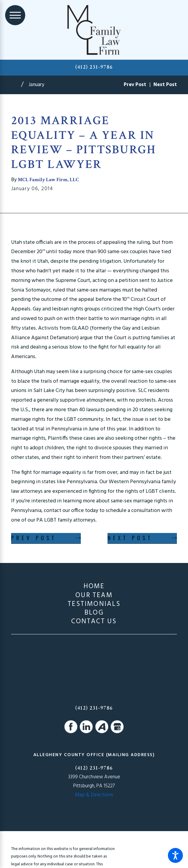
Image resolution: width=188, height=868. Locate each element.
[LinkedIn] (86, 727)
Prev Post (34, 538)
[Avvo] (102, 727)
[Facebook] (71, 727)
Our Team (94, 596)
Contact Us (94, 622)
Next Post (130, 538)
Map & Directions (94, 795)
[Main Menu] (15, 15)
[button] (175, 855)
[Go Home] (16, 85)
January (36, 85)
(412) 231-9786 (94, 67)
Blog (94, 613)
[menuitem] (94, 587)
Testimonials (94, 604)
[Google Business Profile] (117, 727)
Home (94, 587)
